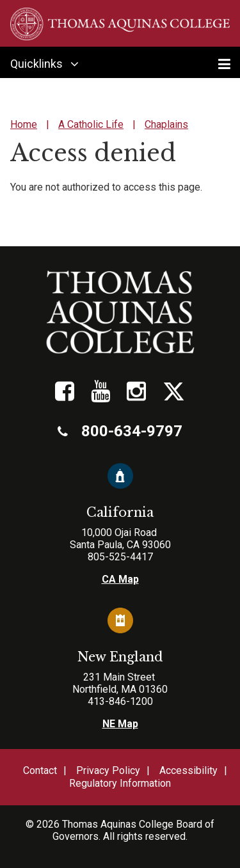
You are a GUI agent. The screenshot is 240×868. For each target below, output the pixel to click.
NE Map (120, 724)
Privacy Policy (108, 770)
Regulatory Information (120, 783)
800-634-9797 (120, 431)
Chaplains (166, 124)
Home (24, 124)
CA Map (120, 579)
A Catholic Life (91, 124)
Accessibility (188, 770)
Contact (40, 770)
